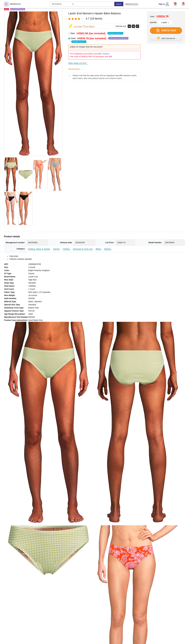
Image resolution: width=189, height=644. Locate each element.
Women (56, 249)
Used (99, 40)
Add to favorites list (166, 38)
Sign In (162, 4)
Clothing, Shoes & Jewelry (39, 249)
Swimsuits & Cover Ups (83, 249)
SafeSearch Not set (132, 4)
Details (106, 54)
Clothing (66, 249)
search (119, 4)
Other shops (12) (78, 63)
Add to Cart (166, 31)
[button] (183, 4)
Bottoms (108, 249)
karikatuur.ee (15, 4)
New (97, 33)
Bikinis (98, 249)
